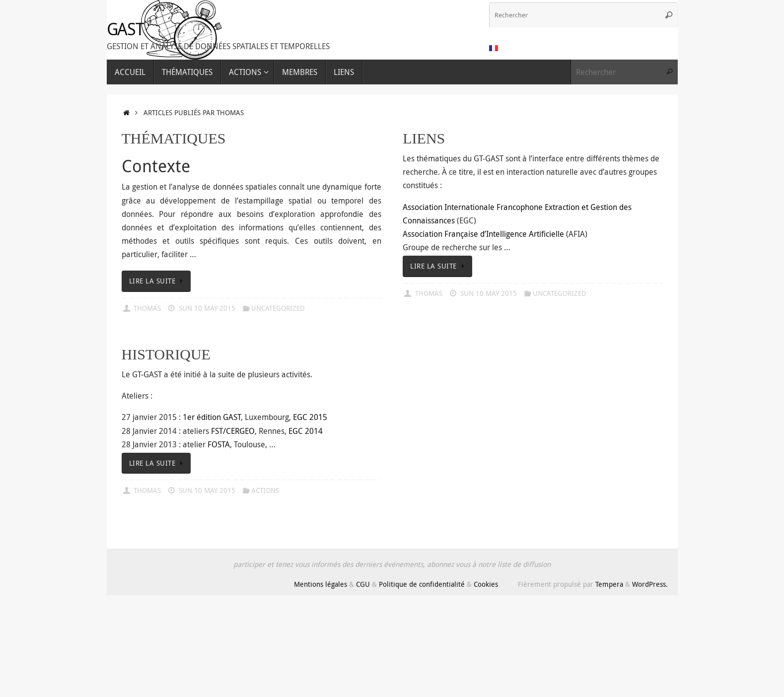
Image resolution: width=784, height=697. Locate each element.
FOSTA (219, 444)
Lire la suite (158, 281)
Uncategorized (278, 308)
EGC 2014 (306, 431)
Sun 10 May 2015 (207, 308)
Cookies (486, 584)
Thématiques (174, 138)
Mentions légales (321, 584)
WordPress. (650, 584)
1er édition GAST (212, 417)
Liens (424, 138)
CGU (363, 584)
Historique (166, 354)
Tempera (609, 584)
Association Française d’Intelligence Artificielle (483, 234)
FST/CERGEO (233, 431)
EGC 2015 (310, 417)
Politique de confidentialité (422, 584)
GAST (126, 29)
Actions (265, 490)
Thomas (147, 308)
